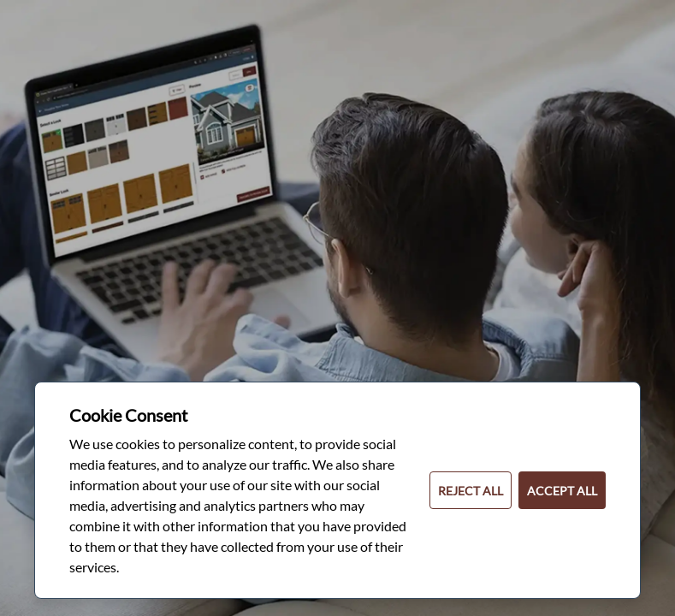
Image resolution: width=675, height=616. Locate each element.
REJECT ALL (471, 491)
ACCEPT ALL (562, 491)
